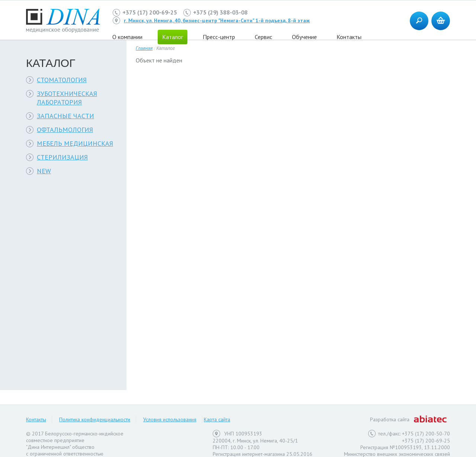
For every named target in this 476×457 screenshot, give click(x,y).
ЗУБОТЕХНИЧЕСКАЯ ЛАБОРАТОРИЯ (67, 98)
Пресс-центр (219, 37)
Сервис (263, 37)
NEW (44, 171)
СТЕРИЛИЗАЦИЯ (62, 157)
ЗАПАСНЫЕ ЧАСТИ (65, 116)
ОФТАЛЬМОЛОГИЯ (65, 130)
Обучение (304, 37)
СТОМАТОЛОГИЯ (62, 80)
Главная (144, 48)
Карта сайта (217, 419)
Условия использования (170, 419)
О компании (127, 37)
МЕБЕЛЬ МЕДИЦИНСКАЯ (75, 143)
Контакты (349, 37)
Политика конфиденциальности (95, 419)
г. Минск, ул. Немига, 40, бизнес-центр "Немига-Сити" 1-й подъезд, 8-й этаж (217, 20)
